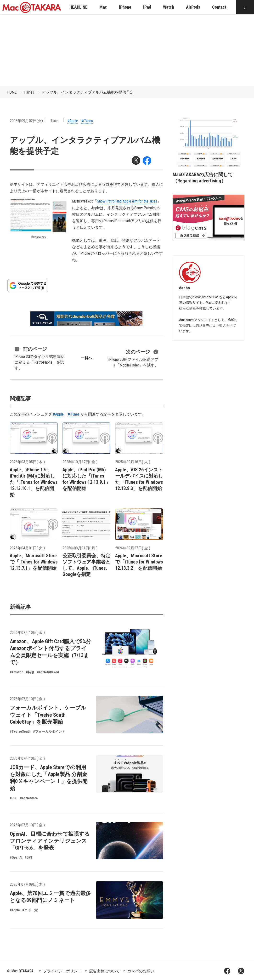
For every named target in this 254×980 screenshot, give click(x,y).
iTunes (29, 92)
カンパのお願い (141, 971)
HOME (12, 92)
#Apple (73, 121)
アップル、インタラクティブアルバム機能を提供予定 (88, 92)
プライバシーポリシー (62, 971)
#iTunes (87, 121)
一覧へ (86, 358)
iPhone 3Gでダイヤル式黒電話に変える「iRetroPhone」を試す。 (40, 358)
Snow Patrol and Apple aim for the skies (127, 201)
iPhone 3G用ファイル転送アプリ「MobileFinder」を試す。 (133, 358)
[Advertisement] (127, 50)
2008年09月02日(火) (26, 121)
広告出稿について (104, 971)
